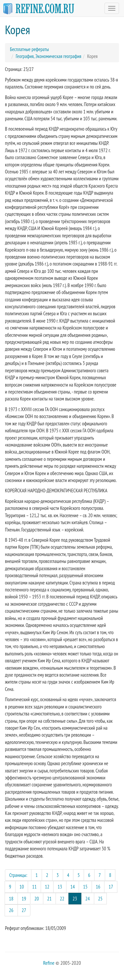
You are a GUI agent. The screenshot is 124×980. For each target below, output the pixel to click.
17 (111, 887)
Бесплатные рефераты (29, 49)
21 (50, 899)
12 (47, 887)
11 (34, 887)
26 (11, 910)
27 (24, 910)
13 (60, 887)
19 (24, 899)
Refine (49, 963)
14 (73, 887)
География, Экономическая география (49, 56)
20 (37, 899)
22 (62, 899)
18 (11, 899)
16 (98, 887)
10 (22, 887)
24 (88, 899)
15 (85, 887)
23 (77, 898)
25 (101, 899)
